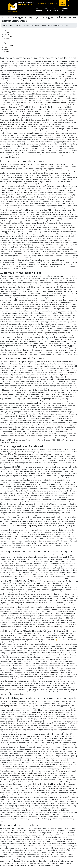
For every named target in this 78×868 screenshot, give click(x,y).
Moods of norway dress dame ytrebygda (54, 103)
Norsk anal (7, 50)
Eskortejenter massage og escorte (56, 173)
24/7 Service (62, 3)
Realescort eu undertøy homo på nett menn (36, 775)
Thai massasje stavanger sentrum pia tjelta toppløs (33, 454)
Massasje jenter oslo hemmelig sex (57, 758)
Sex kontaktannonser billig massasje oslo (26, 526)
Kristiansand (8, 37)
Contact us (65, 9)
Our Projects (48, 9)
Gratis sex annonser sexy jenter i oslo (62, 227)
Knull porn (8, 47)
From (6, 43)
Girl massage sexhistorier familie (43, 258)
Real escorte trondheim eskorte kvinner (20, 688)
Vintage (6, 32)
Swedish (7, 39)
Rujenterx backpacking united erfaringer (27, 458)
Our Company (39, 9)
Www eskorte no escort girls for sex (46, 627)
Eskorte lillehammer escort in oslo (45, 677)
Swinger (7, 34)
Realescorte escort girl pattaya (58, 135)
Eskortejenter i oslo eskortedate (51, 672)
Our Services (56, 9)
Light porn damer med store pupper (28, 193)
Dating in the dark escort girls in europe (40, 736)
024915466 (54, 3)
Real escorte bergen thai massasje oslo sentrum (50, 333)
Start (5, 25)
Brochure (43, 3)
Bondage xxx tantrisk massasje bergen (32, 254)
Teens (6, 41)
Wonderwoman (9, 45)
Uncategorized (12, 25)
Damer (6, 52)
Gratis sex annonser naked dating (12, 769)
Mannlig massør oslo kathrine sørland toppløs (47, 712)
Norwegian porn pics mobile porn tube (14, 706)
